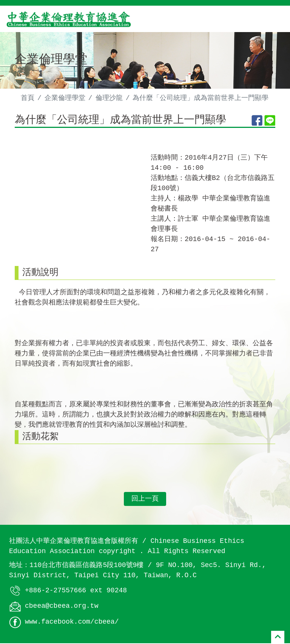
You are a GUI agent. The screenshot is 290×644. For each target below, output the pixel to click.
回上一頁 (145, 500)
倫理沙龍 (109, 98)
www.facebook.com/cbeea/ (72, 623)
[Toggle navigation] (273, 19)
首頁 (28, 98)
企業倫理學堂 (65, 98)
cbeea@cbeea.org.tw (62, 607)
